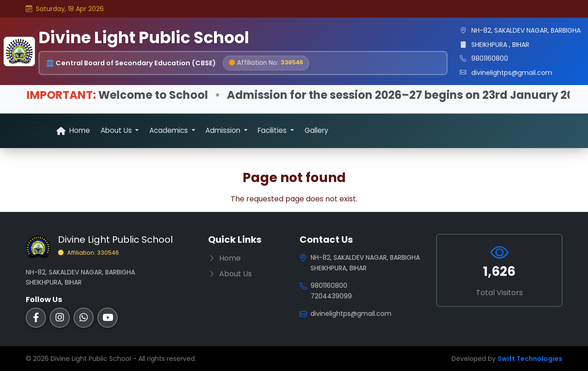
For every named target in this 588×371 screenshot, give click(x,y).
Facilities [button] (273, 130)
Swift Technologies (530, 359)
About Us (230, 274)
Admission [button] (224, 130)
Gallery (317, 130)
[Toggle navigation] (39, 131)
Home (73, 130)
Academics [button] (170, 130)
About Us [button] (117, 130)
